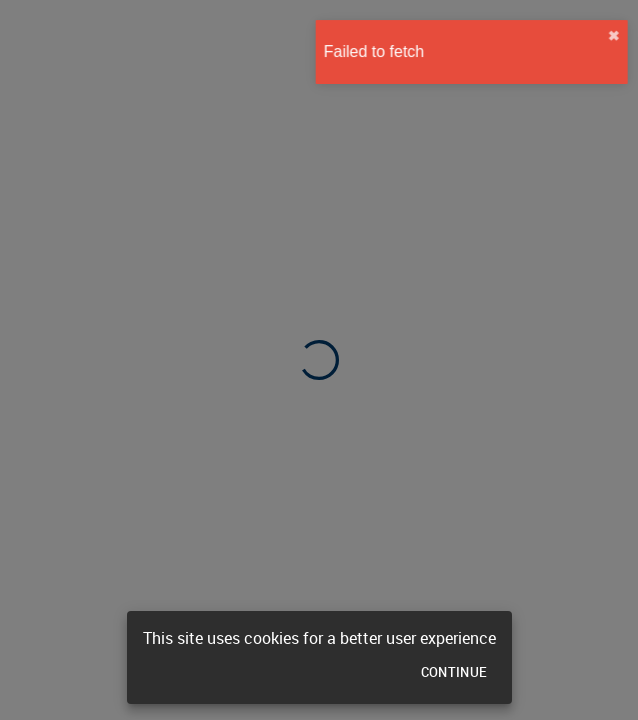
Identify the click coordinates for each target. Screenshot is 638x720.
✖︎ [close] (605, 36)
